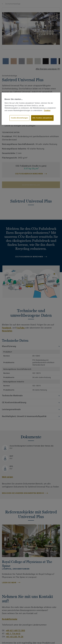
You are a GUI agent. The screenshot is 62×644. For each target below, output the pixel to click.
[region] (31, 109)
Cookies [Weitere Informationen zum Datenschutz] (47, 111)
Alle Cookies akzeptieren (42, 118)
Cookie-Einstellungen (19, 118)
